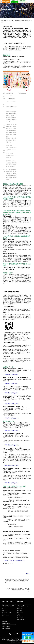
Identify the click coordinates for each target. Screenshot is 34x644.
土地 (18, 615)
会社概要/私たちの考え (8, 606)
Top (2, 21)
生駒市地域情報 (6, 628)
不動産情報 (24, 602)
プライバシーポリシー (8, 613)
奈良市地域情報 (6, 626)
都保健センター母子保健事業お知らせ (15, 560)
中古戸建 (19, 610)
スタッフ (4, 608)
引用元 (28, 574)
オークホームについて (9, 602)
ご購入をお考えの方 (22, 606)
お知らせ (4, 610)
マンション (20, 613)
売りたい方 (20, 617)
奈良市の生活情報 (9, 21)
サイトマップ (6, 615)
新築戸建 (19, 608)
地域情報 (9, 623)
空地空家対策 (21, 620)
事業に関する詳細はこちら (12, 375)
